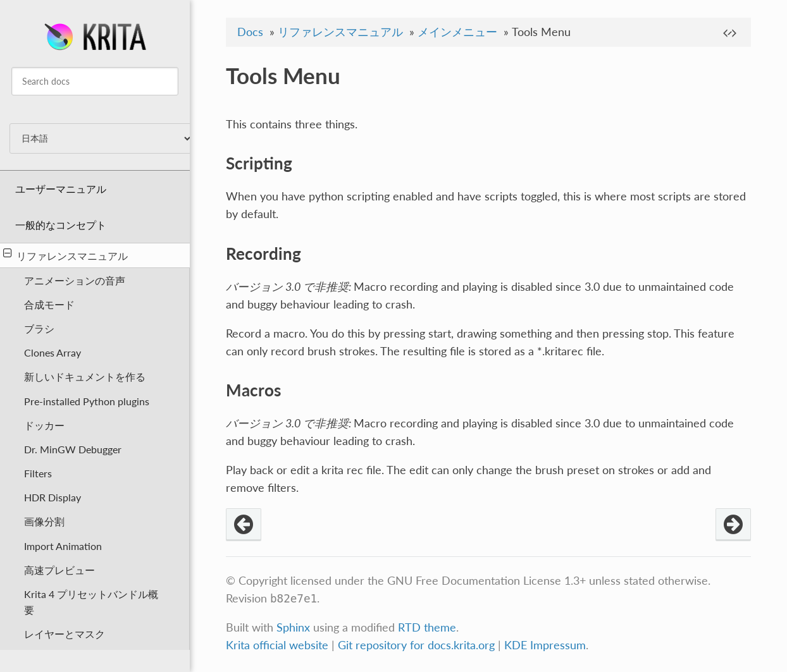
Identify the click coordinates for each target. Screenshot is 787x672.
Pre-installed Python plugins (87, 401)
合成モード (49, 304)
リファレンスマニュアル (65, 255)
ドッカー (44, 425)
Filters (38, 473)
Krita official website (277, 645)
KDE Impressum (545, 645)
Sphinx (293, 627)
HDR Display (53, 497)
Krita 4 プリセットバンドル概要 (91, 602)
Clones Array (53, 352)
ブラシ (39, 328)
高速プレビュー (59, 570)
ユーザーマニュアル (61, 189)
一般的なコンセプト (61, 225)
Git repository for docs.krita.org (418, 645)
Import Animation (63, 546)
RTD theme (427, 627)
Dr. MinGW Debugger (73, 449)
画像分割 (44, 521)
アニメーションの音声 (75, 280)
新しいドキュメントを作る (85, 376)
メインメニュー (457, 32)
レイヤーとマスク (65, 634)
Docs (250, 32)
